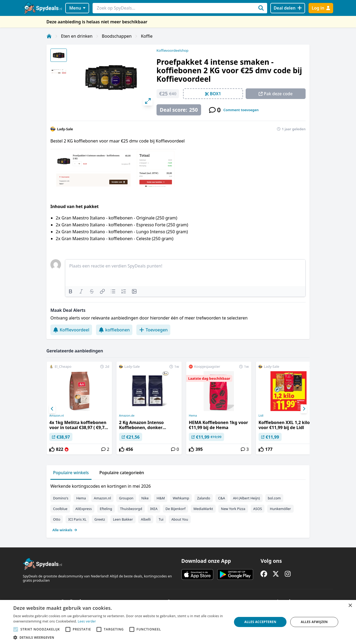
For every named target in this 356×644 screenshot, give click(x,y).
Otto (57, 519)
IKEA (154, 509)
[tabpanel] (178, 507)
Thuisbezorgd (131, 509)
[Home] (49, 36)
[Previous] (52, 409)
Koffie (147, 36)
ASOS (258, 509)
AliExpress (84, 509)
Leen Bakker (123, 519)
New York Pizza (233, 509)
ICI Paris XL (77, 519)
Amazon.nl (57, 416)
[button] (120, 637)
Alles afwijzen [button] (314, 622)
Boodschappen (117, 36)
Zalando (204, 498)
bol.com (274, 498)
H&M (161, 498)
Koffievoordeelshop (173, 50)
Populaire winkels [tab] (71, 473)
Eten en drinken (77, 36)
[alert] (178, 622)
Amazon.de (127, 416)
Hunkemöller (280, 509)
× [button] (350, 606)
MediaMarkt (203, 509)
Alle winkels (65, 530)
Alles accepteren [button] (260, 622)
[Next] (304, 409)
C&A (222, 498)
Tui (161, 519)
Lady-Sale (65, 129)
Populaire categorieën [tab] (122, 473)
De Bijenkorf (175, 509)
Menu (77, 8)
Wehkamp (181, 498)
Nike (145, 498)
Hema (193, 416)
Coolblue (60, 509)
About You (180, 519)
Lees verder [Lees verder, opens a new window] (87, 621)
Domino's (61, 498)
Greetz (100, 519)
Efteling (106, 509)
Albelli (146, 519)
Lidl (261, 416)
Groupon (126, 498)
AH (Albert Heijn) (246, 498)
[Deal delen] (288, 8)
